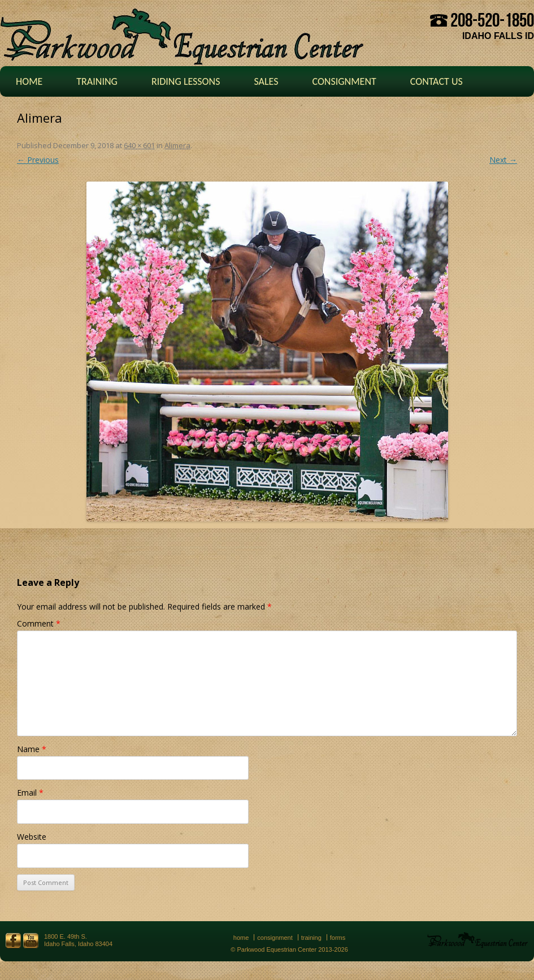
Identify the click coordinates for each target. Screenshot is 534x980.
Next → (503, 160)
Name (32, 749)
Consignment (344, 81)
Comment (39, 623)
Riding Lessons (186, 81)
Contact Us (437, 81)
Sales (266, 81)
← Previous (38, 160)
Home (29, 81)
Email (30, 793)
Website (32, 837)
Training (97, 81)
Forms (338, 938)
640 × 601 (139, 145)
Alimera (177, 145)
